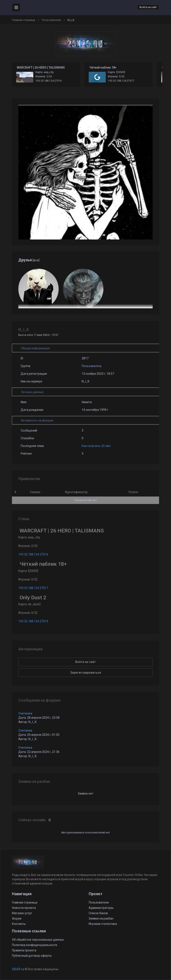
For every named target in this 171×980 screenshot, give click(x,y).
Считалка (25, 713)
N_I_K (33, 722)
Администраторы (101, 908)
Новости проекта (24, 908)
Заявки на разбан (101, 918)
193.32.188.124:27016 (49, 81)
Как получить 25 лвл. (96, 446)
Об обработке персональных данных (38, 940)
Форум (17, 918)
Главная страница (24, 20)
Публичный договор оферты (32, 956)
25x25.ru (18, 969)
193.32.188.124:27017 (121, 81)
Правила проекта (24, 950)
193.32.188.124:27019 (33, 621)
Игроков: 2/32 (44, 76)
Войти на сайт (148, 7)
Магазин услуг (22, 913)
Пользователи (51, 20)
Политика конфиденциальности (35, 945)
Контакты (19, 924)
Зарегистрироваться (86, 673)
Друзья (29, 260)
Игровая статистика (103, 924)
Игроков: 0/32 (116, 76)
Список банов (98, 913)
